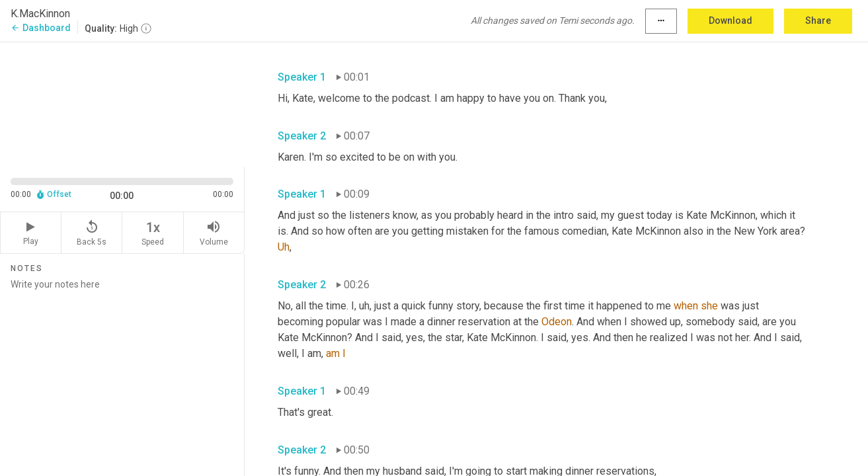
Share (818, 20)
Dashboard (41, 28)
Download (730, 20)
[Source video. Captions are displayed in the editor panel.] (122, 103)
